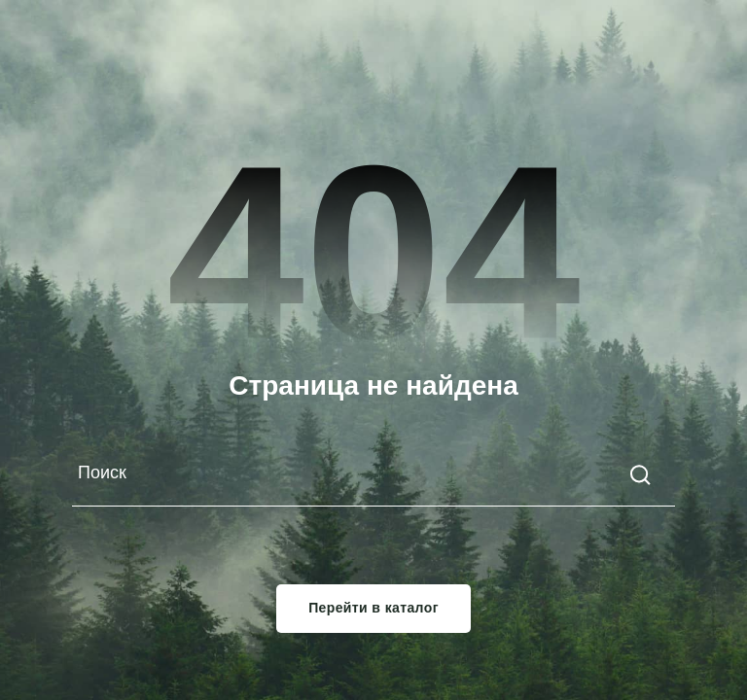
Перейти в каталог (373, 609)
